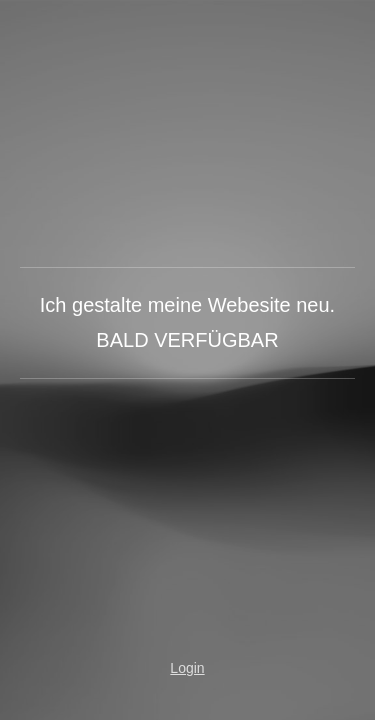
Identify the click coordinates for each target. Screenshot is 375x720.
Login (187, 668)
